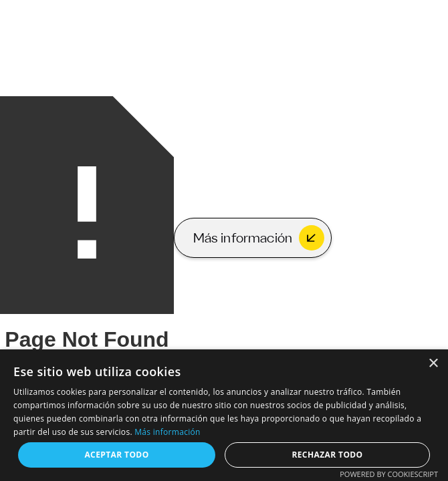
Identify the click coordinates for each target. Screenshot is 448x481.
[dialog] (224, 415)
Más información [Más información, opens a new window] (167, 432)
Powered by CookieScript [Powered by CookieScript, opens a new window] (389, 474)
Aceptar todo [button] (116, 455)
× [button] (433, 364)
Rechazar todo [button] (327, 455)
